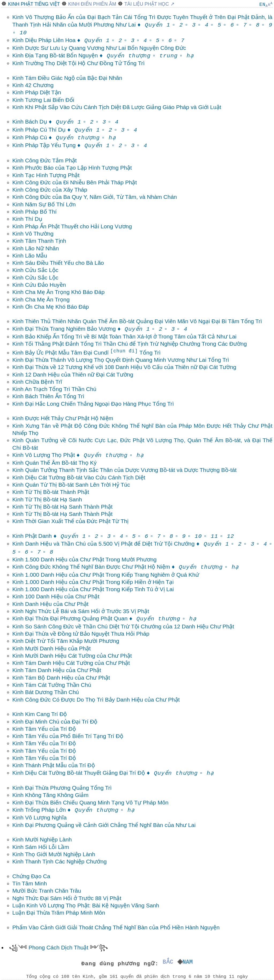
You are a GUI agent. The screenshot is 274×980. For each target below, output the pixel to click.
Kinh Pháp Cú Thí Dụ (56, 130)
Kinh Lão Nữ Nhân (36, 248)
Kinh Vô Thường (33, 234)
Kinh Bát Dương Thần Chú (46, 692)
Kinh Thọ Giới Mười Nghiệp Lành (54, 854)
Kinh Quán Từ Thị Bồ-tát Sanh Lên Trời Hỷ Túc (71, 485)
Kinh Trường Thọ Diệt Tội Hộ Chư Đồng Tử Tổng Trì (79, 63)
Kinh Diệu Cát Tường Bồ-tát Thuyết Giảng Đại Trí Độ (105, 773)
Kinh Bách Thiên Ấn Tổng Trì (48, 396)
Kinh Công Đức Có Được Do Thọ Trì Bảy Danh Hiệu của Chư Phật (96, 700)
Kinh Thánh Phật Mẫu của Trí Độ (54, 765)
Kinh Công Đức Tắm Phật (45, 160)
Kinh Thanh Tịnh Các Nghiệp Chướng (60, 861)
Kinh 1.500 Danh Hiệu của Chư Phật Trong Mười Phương (84, 559)
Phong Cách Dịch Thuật (58, 947)
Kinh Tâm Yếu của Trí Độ (44, 729)
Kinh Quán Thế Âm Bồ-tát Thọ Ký (54, 463)
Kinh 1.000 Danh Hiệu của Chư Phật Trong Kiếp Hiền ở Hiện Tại (93, 582)
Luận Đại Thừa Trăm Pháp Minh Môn (59, 913)
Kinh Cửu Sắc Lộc (35, 270)
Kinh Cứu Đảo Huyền (39, 285)
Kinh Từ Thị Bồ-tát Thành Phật (51, 492)
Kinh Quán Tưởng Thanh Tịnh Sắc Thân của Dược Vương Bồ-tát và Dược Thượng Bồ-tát (124, 470)
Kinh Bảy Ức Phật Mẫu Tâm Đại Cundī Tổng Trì (86, 353)
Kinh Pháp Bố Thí (35, 212)
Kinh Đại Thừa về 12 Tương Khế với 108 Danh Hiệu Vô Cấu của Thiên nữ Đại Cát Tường (124, 367)
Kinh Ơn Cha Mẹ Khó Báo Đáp (51, 307)
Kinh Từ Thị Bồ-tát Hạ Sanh (47, 499)
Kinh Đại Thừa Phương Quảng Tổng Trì (62, 788)
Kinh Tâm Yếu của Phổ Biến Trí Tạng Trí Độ (68, 736)
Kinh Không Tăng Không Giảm (50, 795)
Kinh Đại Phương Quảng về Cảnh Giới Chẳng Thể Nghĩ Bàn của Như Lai (104, 825)
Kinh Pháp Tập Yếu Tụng (61, 145)
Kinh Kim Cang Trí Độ (40, 714)
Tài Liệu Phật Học (147, 4)
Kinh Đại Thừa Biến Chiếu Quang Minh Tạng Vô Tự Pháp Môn (90, 802)
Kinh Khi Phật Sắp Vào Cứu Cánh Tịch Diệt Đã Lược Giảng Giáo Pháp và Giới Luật (117, 107)
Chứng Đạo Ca (31, 876)
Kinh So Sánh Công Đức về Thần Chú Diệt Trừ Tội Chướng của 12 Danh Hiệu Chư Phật (123, 626)
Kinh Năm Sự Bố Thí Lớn (44, 204)
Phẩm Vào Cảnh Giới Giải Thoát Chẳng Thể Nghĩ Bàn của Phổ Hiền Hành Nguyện (116, 927)
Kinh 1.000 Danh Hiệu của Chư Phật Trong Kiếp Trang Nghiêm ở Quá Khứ (106, 575)
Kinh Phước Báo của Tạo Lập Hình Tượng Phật (72, 168)
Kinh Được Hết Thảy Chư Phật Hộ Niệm (63, 418)
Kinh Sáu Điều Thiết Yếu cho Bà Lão (58, 263)
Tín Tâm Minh (30, 883)
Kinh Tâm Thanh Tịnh (39, 241)
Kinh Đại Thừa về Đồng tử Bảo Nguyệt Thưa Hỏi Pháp (81, 634)
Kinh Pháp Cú (56, 137)
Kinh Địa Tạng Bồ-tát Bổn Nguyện (81, 55)
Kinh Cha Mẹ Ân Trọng (41, 299)
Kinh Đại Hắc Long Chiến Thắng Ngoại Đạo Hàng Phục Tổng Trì (93, 404)
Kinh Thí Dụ (27, 219)
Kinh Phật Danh (49, 536)
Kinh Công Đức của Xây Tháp (50, 190)
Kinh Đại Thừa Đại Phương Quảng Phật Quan (96, 618)
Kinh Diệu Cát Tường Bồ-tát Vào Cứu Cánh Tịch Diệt (79, 477)
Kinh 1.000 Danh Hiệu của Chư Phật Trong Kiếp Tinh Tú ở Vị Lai (93, 589)
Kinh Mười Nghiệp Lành (42, 839)
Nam (189, 962)
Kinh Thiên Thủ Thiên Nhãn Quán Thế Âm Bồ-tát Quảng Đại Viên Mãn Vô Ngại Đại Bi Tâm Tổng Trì (137, 321)
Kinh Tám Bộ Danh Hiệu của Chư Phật (61, 678)
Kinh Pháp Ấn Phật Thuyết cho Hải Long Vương (72, 226)
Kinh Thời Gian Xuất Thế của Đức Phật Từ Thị (70, 521)
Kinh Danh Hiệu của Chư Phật (50, 604)
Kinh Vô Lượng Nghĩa (39, 817)
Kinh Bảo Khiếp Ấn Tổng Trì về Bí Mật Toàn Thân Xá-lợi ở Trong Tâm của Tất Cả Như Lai (124, 336)
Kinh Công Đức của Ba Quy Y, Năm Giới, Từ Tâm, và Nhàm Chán (95, 197)
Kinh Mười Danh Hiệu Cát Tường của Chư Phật (72, 656)
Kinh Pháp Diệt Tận (37, 92)
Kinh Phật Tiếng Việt (34, 4)
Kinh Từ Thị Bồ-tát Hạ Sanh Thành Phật (62, 507)
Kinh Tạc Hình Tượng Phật (46, 175)
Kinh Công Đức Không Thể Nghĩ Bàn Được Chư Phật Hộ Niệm (118, 567)
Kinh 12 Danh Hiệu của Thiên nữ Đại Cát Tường (73, 375)
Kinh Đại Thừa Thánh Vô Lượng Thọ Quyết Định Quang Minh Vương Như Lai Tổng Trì (121, 360)
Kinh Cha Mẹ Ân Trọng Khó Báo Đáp (58, 292)
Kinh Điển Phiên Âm (92, 4)
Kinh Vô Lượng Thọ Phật (70, 455)
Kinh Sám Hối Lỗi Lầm (41, 847)
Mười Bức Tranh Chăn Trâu (47, 891)
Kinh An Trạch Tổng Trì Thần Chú (54, 389)
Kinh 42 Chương (33, 85)
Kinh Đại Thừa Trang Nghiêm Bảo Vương (81, 329)
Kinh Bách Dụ (47, 122)
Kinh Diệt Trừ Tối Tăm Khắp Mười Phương (66, 641)
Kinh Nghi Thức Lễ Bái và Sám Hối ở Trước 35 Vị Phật (81, 611)
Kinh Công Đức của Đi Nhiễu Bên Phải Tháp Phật (75, 182)
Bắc (167, 962)
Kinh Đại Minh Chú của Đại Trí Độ (55, 722)
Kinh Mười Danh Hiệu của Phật (52, 648)
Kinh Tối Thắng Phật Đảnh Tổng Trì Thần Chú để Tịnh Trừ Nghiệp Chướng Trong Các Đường (130, 344)
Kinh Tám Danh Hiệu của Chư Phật (57, 670)
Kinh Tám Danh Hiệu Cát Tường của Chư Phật (71, 663)
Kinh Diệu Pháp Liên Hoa (61, 40)
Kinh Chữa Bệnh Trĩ (37, 382)
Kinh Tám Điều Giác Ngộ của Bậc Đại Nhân (67, 78)
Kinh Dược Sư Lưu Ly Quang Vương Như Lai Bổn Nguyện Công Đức (99, 48)
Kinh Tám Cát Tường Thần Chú (52, 685)
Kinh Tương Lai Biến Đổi (43, 100)
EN (262, 5)
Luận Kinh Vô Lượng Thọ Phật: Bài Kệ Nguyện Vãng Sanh (86, 905)
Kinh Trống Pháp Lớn (65, 810)
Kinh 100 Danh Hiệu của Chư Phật (56, 596)
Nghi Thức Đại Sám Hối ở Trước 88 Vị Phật (67, 898)
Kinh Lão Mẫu (30, 256)
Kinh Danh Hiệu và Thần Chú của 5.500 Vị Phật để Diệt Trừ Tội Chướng (121, 544)
